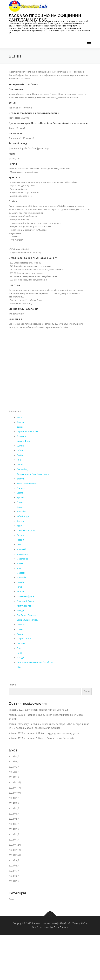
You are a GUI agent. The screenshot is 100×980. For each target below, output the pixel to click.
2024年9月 (14, 798)
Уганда (20, 658)
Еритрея (21, 488)
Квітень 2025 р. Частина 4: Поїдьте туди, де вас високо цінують (44, 733)
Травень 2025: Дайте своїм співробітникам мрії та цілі (38, 710)
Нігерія (20, 592)
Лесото (20, 535)
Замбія (20, 507)
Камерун (21, 521)
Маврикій (21, 549)
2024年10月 (15, 793)
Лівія (19, 545)
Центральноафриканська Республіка (35, 662)
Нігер (19, 587)
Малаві (20, 563)
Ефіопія (20, 498)
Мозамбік (21, 578)
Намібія (20, 582)
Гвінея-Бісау (23, 469)
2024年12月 (15, 782)
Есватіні (20, 493)
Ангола (20, 422)
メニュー (89, 42)
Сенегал (21, 625)
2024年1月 (14, 840)
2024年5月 (14, 819)
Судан (20, 634)
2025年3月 (14, 767)
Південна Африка (25, 596)
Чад (19, 667)
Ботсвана (21, 436)
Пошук (12, 685)
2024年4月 (14, 824)
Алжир (20, 417)
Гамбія (20, 455)
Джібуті (20, 479)
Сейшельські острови (28, 620)
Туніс (19, 653)
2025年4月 (14, 762)
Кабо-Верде (23, 516)
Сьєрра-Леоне (24, 639)
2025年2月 (14, 772)
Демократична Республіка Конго (33, 474)
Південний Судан (25, 601)
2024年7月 (14, 808)
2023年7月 (14, 871)
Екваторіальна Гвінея (27, 483)
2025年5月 (14, 756)
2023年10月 (15, 855)
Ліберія (20, 540)
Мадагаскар (23, 559)
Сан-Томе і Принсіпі (26, 615)
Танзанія (21, 643)
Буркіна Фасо (23, 441)
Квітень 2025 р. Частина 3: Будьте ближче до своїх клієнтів (41, 738)
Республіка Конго (25, 606)
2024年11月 (15, 788)
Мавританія (22, 554)
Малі (19, 568)
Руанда (20, 610)
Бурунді (21, 446)
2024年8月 (14, 803)
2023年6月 (14, 876)
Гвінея (20, 465)
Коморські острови (26, 531)
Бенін (20, 427)
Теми (11, 899)
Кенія (19, 526)
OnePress (37, 927)
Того (19, 648)
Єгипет (20, 502)
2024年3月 (14, 829)
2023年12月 (15, 845)
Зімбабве (21, 512)
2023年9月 (14, 860)
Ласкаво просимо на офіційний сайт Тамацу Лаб (45, 18)
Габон (20, 450)
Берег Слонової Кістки (28, 432)
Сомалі (20, 629)
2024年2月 (14, 834)
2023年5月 (14, 881)
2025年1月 (14, 777)
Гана (19, 460)
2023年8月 (14, 866)
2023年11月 (15, 850)
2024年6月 (14, 814)
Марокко (21, 573)
